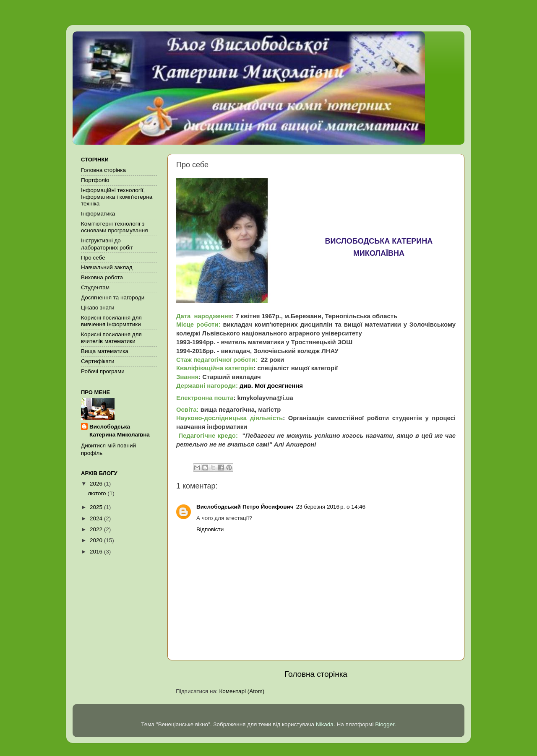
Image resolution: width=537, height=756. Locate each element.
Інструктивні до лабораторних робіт (107, 244)
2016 (97, 552)
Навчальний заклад (107, 267)
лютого (98, 493)
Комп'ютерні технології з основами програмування (115, 227)
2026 (97, 484)
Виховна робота (102, 277)
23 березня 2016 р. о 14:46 (331, 507)
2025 (97, 507)
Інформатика (98, 214)
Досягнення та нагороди (113, 297)
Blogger (385, 724)
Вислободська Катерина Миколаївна (120, 431)
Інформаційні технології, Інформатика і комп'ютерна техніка (117, 197)
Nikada (325, 724)
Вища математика (105, 351)
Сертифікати (98, 361)
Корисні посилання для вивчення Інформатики (111, 321)
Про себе (93, 258)
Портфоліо (95, 180)
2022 (97, 529)
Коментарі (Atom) (242, 691)
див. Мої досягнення (271, 386)
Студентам (95, 287)
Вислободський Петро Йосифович (245, 507)
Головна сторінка (316, 674)
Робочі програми (103, 371)
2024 (97, 518)
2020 (97, 540)
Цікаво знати (98, 308)
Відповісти (210, 529)
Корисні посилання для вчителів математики (111, 338)
